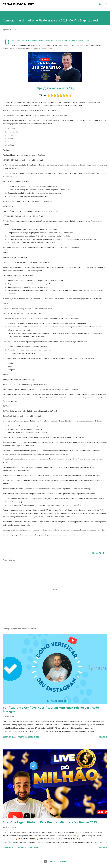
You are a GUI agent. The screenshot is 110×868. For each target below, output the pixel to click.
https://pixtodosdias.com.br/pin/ (55, 88)
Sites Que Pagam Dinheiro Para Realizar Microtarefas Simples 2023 (50, 822)
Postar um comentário (28, 737)
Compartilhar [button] (98, 553)
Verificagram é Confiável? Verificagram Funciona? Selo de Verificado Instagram (51, 709)
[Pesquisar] (100, 4)
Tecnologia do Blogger (55, 861)
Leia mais (103, 737)
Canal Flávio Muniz (18, 4)
